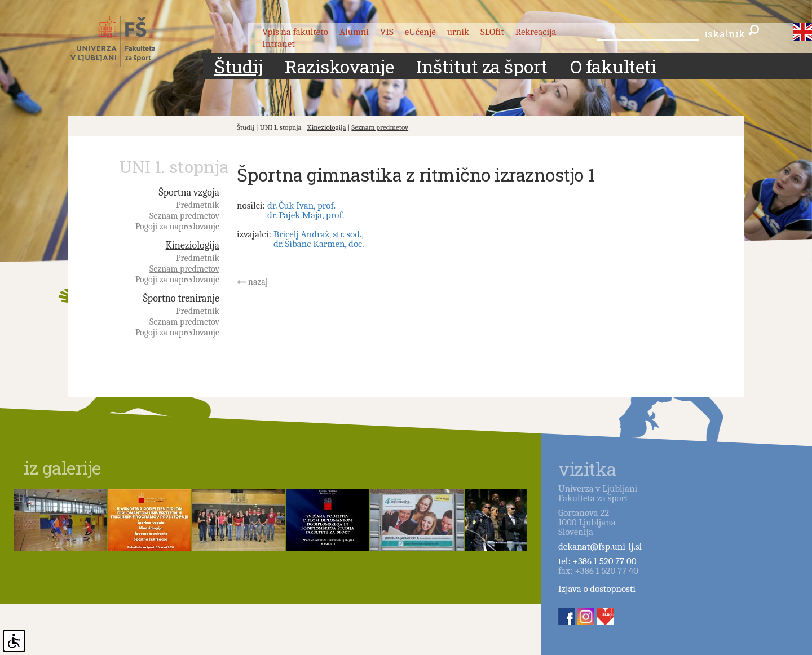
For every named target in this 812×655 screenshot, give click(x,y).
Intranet (279, 44)
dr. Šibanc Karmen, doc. (319, 244)
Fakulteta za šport (125, 41)
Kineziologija (327, 127)
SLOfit (492, 32)
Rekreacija (536, 32)
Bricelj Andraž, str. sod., (319, 234)
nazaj (258, 282)
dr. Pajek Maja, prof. (306, 215)
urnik (458, 32)
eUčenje (420, 32)
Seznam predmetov (380, 127)
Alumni (354, 32)
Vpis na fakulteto (295, 32)
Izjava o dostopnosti (597, 589)
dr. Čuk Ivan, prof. (301, 205)
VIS (387, 32)
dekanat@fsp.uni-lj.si (600, 546)
